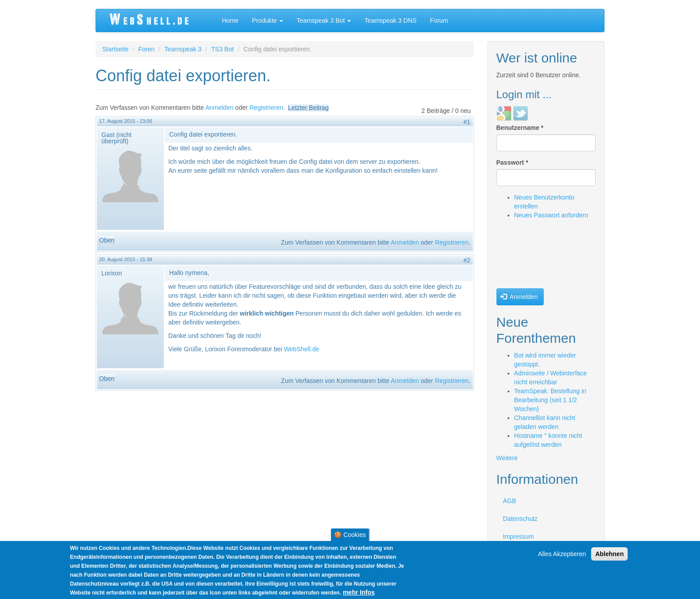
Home (230, 21)
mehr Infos (359, 592)
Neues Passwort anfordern (551, 215)
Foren (147, 49)
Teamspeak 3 (183, 49)
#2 (467, 260)
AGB (510, 501)
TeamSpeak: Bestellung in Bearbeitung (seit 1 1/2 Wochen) (550, 400)
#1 (467, 122)
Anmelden (219, 108)
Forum (439, 21)
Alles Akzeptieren (562, 554)
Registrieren (266, 108)
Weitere (507, 458)
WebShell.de (302, 349)
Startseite (115, 49)
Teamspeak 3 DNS (390, 21)
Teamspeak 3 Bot (324, 21)
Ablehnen (609, 554)
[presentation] (533, 256)
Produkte (267, 21)
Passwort (512, 162)
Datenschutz (521, 519)
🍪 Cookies (350, 535)
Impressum (519, 537)
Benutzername (520, 128)
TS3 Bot (223, 49)
